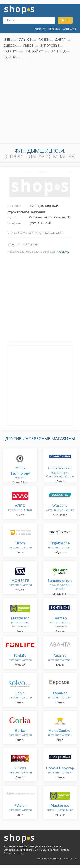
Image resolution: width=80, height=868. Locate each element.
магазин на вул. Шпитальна (60, 622)
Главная (40, 29)
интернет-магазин (20, 545)
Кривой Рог (35, 51)
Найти (65, 20)
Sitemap (68, 859)
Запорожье (50, 45)
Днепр (60, 39)
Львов (28, 45)
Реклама (54, 29)
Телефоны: (15, 223)
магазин (20, 473)
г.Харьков (11, 51)
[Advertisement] (40, 103)
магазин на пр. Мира (60, 808)
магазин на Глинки (20, 508)
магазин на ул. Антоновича (20, 622)
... (23, 57)
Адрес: (12, 217)
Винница (58, 51)
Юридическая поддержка (48, 859)
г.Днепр (10, 57)
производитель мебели (60, 585)
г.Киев (44, 39)
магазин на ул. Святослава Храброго (60, 472)
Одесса (10, 45)
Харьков (25, 39)
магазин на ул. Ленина (60, 508)
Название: (15, 206)
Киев (7, 39)
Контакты (69, 29)
